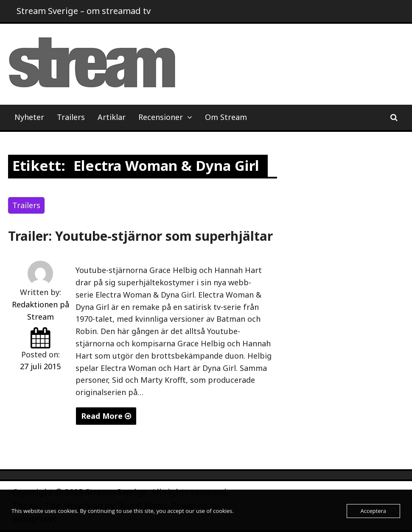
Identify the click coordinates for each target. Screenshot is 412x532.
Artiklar (112, 117)
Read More (106, 416)
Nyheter (29, 117)
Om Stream (226, 117)
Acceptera (373, 511)
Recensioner (161, 117)
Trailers (71, 117)
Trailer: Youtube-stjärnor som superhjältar (140, 236)
